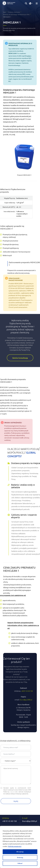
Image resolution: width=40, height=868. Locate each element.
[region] (20, 847)
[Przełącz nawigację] (36, 3)
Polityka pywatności (15, 846)
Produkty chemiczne (14, 12)
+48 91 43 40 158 (9, 821)
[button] (26, 3)
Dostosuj (20, 857)
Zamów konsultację (20, 331)
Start (5, 12)
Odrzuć (20, 863)
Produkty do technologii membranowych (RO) (16, 14)
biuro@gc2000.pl (30, 821)
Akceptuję (20, 852)
